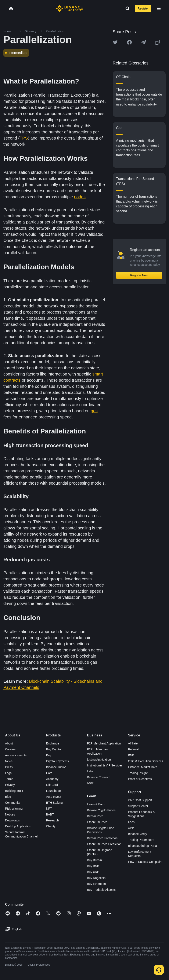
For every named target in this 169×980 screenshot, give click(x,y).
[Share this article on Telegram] (143, 42)
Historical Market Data (143, 767)
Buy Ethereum (96, 884)
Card (49, 773)
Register (143, 8)
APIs (131, 828)
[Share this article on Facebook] (129, 42)
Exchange (53, 743)
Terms (9, 779)
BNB (131, 755)
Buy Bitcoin (94, 860)
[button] (159, 8)
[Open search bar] (126, 8)
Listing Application (99, 759)
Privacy (10, 785)
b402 (90, 783)
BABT (50, 814)
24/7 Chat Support (140, 800)
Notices (10, 814)
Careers (10, 749)
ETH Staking (55, 803)
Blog (8, 797)
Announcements (16, 755)
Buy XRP (93, 872)
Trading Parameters (141, 840)
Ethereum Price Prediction (104, 844)
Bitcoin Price (95, 816)
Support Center (138, 806)
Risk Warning (14, 809)
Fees (131, 822)
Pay (49, 755)
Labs (90, 771)
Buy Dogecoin (96, 878)
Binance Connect (98, 777)
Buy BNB (93, 866)
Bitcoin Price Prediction (102, 838)
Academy (52, 779)
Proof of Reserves (140, 779)
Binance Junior (56, 767)
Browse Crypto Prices (101, 810)
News (9, 761)
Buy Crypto (53, 749)
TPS (24, 138)
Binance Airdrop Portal (143, 846)
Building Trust (14, 791)
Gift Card (52, 785)
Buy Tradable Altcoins (101, 890)
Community (13, 803)
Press (9, 767)
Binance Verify (138, 834)
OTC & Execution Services (146, 761)
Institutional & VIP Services (105, 765)
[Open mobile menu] (159, 8)
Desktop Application (18, 826)
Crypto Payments (57, 761)
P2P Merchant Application (104, 743)
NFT (49, 809)
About (9, 743)
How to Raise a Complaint (145, 862)
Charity (51, 826)
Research (53, 820)
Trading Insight (138, 773)
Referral (133, 749)
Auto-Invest (54, 797)
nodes (80, 197)
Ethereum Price (97, 822)
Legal (9, 773)
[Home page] (70, 8)
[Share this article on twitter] (115, 42)
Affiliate (133, 743)
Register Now (139, 275)
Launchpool (54, 791)
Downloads (12, 820)
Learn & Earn (96, 804)
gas (94, 411)
